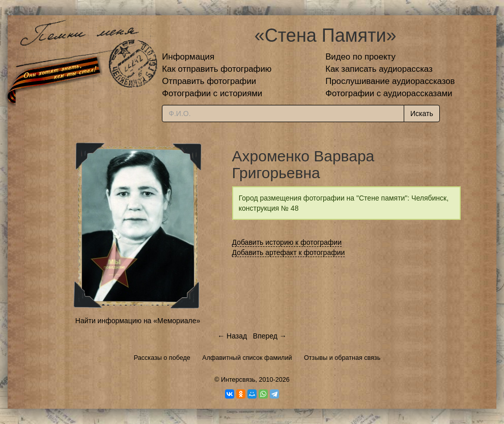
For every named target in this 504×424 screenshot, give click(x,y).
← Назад (232, 336)
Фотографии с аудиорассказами (389, 93)
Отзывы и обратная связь (342, 358)
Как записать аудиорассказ (379, 69)
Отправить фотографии (209, 81)
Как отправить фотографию (217, 69)
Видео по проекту (360, 57)
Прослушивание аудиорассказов (390, 81)
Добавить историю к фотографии (287, 242)
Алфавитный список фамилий (247, 358)
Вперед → (270, 336)
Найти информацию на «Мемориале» (138, 321)
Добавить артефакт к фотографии (289, 252)
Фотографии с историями (212, 93)
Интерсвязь (238, 380)
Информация (188, 57)
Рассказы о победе (162, 358)
